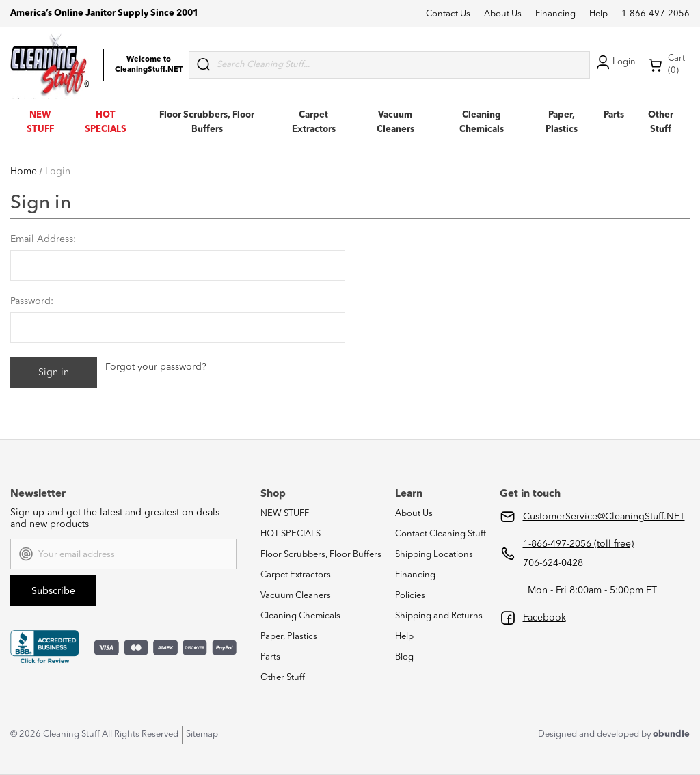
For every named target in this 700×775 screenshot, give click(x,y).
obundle (671, 734)
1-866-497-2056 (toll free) (578, 544)
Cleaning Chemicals (300, 616)
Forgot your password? (156, 367)
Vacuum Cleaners (296, 596)
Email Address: (43, 239)
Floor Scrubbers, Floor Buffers (321, 555)
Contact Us (448, 14)
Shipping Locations (434, 555)
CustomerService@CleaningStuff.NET (604, 517)
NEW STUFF (285, 514)
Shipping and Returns (439, 616)
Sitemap (202, 734)
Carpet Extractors (296, 575)
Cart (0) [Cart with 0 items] (667, 65)
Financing (555, 14)
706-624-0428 (553, 563)
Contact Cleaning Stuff (441, 534)
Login (615, 62)
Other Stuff (283, 678)
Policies (410, 596)
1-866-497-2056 (656, 14)
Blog (404, 657)
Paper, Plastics (289, 637)
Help (598, 14)
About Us (503, 14)
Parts (614, 115)
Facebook (544, 618)
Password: (32, 301)
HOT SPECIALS (291, 534)
